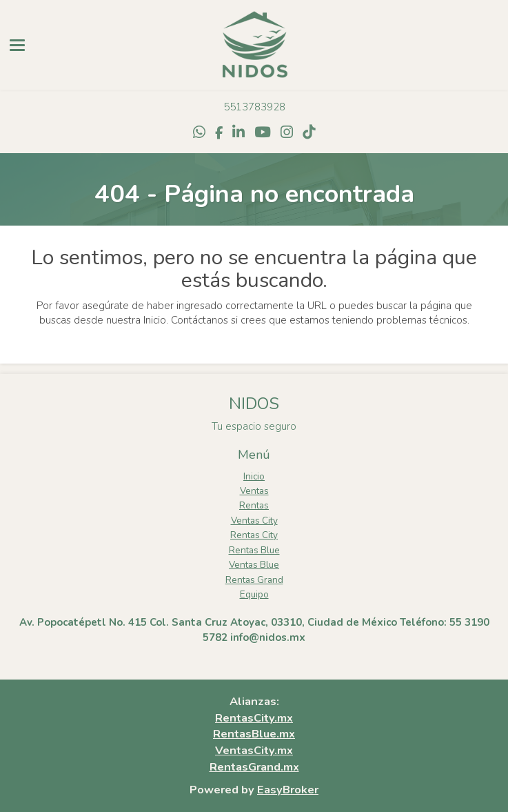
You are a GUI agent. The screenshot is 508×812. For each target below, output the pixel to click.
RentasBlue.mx (254, 734)
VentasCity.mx (254, 750)
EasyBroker (288, 790)
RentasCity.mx (254, 718)
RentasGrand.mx (254, 767)
